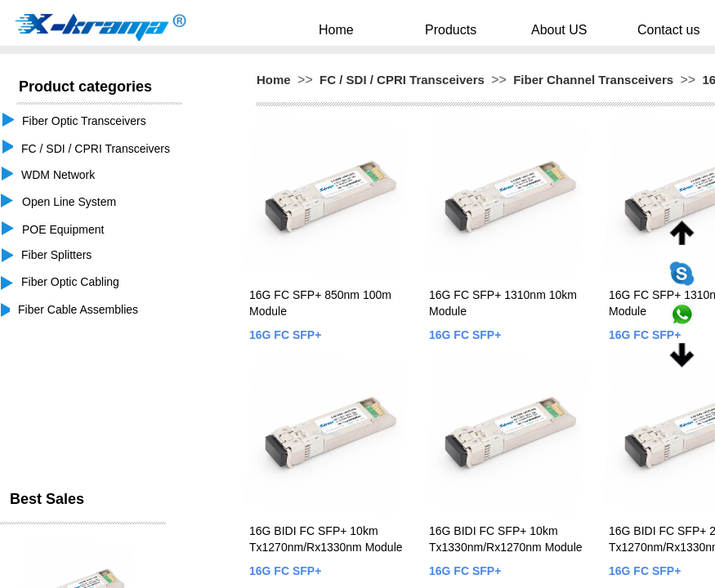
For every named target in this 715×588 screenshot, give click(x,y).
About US (551, 29)
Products (465, 29)
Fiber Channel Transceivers (593, 80)
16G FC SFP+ (285, 335)
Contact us (637, 29)
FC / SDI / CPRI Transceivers (402, 80)
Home (375, 29)
